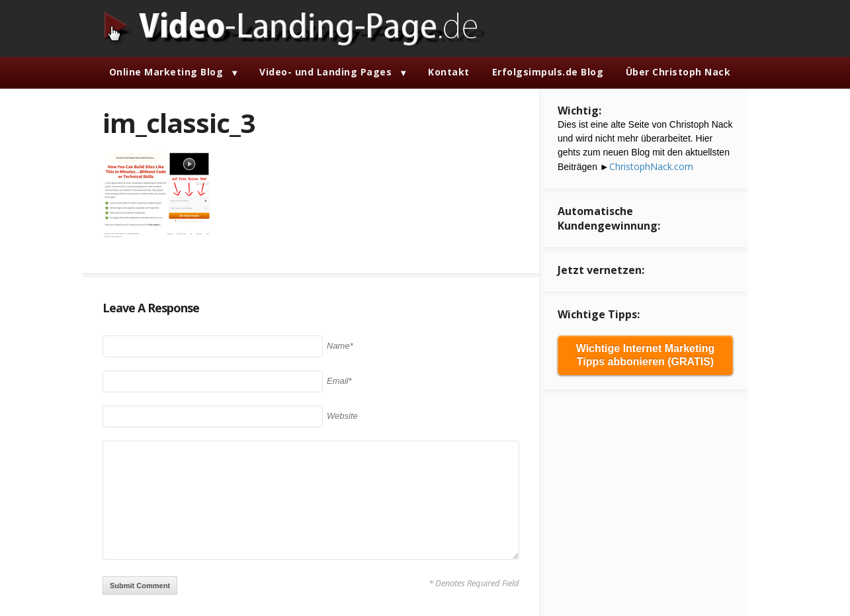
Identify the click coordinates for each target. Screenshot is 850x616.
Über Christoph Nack (678, 72)
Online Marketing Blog (166, 72)
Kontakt (449, 72)
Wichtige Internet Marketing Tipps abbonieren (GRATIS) (646, 355)
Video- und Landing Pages (325, 72)
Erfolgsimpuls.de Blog (548, 72)
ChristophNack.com (651, 166)
